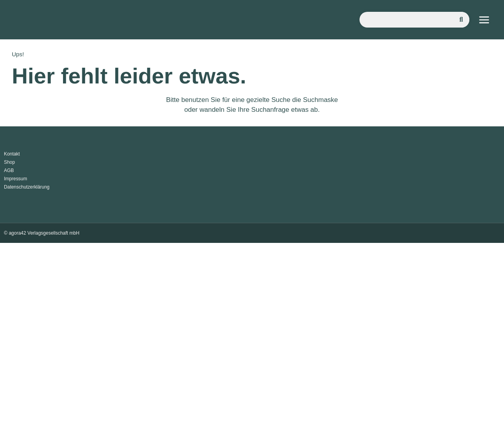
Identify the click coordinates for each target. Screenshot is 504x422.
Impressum (16, 179)
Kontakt (12, 154)
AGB (9, 170)
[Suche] (461, 20)
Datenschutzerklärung (27, 187)
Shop (9, 162)
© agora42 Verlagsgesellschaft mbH (42, 233)
